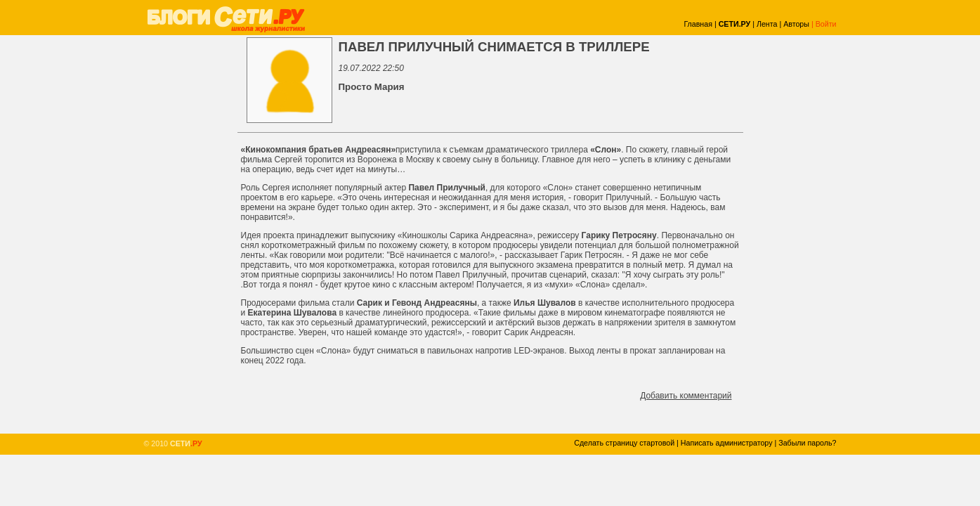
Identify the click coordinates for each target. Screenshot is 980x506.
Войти (826, 24)
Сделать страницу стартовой (624, 443)
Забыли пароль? (807, 443)
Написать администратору (727, 443)
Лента (767, 24)
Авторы (796, 24)
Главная (698, 24)
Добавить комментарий (686, 396)
